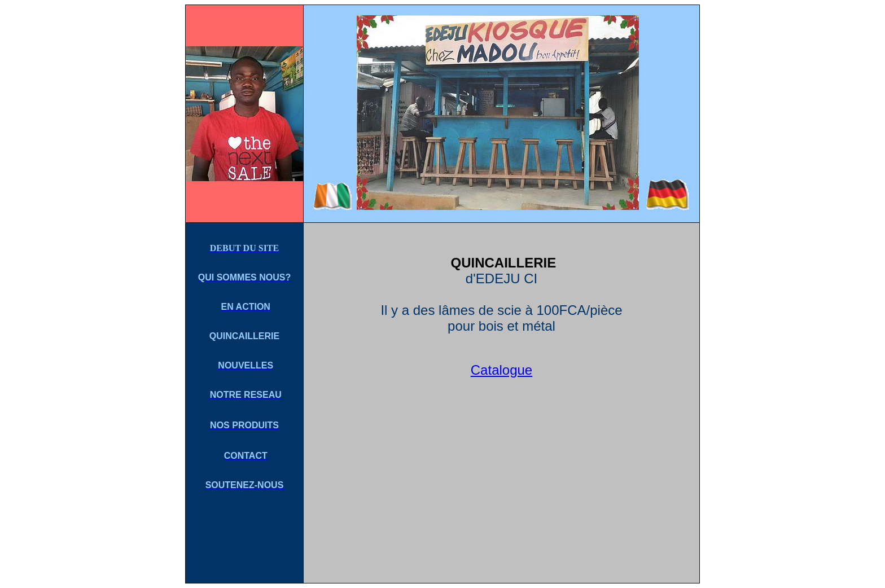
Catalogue (501, 370)
